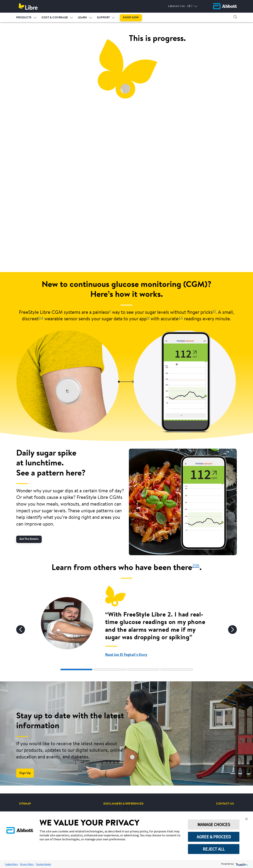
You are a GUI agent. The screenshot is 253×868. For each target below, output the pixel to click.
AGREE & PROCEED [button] (214, 837)
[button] (235, 17)
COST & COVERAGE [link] (55, 18)
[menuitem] (26, 17)
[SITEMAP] (25, 804)
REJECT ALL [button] (214, 849)
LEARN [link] (83, 18)
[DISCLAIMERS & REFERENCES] (123, 804)
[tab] (76, 669)
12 (148, 318)
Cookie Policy (11, 864)
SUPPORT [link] (103, 18)
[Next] (232, 630)
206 (196, 566)
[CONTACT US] (225, 804)
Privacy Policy (27, 864)
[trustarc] (241, 864)
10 (214, 311)
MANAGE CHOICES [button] (214, 825)
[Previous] (21, 630)
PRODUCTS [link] (24, 18)
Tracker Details (43, 864)
